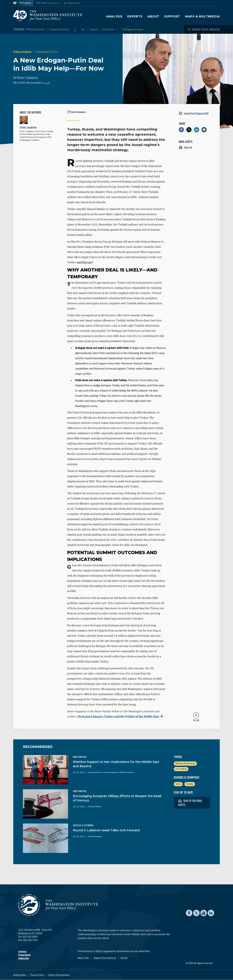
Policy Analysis (23, 52)
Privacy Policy (37, 975)
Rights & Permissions (59, 975)
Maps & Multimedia (202, 16)
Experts (135, 16)
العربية (47, 83)
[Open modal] (204, 29)
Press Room (24, 955)
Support (172, 16)
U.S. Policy (181, 769)
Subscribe (23, 958)
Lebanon (94, 29)
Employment (20, 975)
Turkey (190, 784)
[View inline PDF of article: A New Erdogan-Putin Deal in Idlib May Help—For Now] (196, 113)
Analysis (114, 16)
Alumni (124, 958)
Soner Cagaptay (27, 78)
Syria (178, 784)
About (153, 16)
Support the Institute (105, 958)
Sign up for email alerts (190, 803)
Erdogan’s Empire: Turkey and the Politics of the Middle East (119, 716)
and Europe (84, 262)
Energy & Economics (59, 29)
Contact (22, 952)
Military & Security (36, 29)
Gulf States (109, 29)
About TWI (83, 958)
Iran (83, 29)
